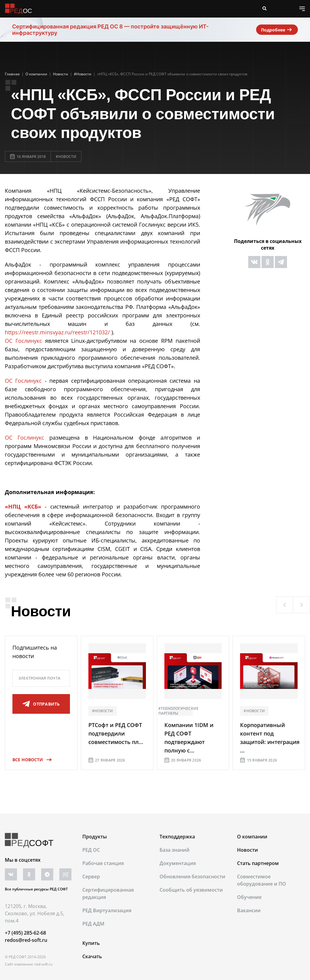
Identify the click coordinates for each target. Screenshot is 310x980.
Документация (178, 863)
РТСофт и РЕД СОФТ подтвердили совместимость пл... (116, 733)
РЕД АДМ (93, 924)
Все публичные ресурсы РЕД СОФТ (36, 889)
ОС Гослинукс (23, 341)
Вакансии (249, 910)
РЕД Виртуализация (107, 910)
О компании (252, 837)
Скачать (92, 956)
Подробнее (277, 30)
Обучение (249, 897)
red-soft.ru (43, 964)
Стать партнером (258, 863)
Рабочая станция (103, 863)
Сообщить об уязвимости (191, 890)
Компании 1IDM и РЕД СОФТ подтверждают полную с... (189, 738)
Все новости (30, 760)
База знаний (175, 850)
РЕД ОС (91, 850)
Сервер (91, 877)
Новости (247, 850)
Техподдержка (177, 837)
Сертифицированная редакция (108, 893)
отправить (41, 704)
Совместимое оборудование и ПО (262, 880)
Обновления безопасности (192, 877)
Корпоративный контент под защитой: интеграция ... (270, 738)
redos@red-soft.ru (26, 940)
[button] (285, 605)
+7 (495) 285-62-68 (25, 933)
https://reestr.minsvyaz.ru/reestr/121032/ (57, 332)
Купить (91, 943)
